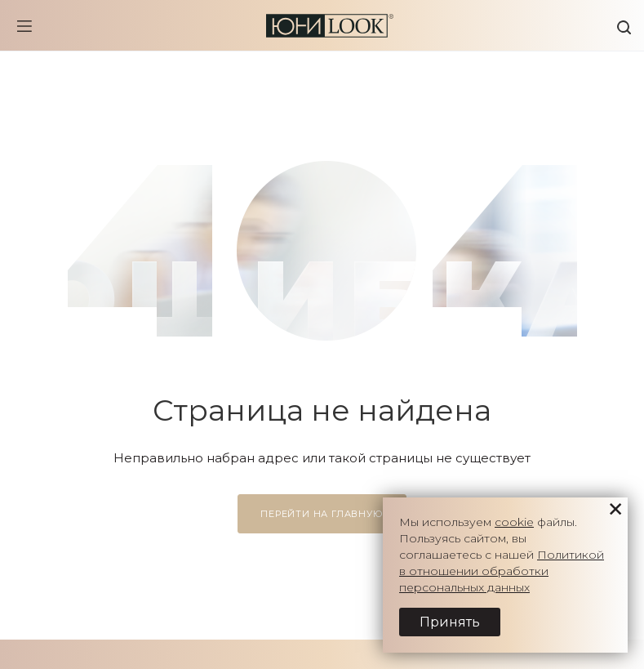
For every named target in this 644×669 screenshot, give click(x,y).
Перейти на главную (322, 514)
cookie (514, 522)
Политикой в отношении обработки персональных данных (502, 571)
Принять (450, 622)
